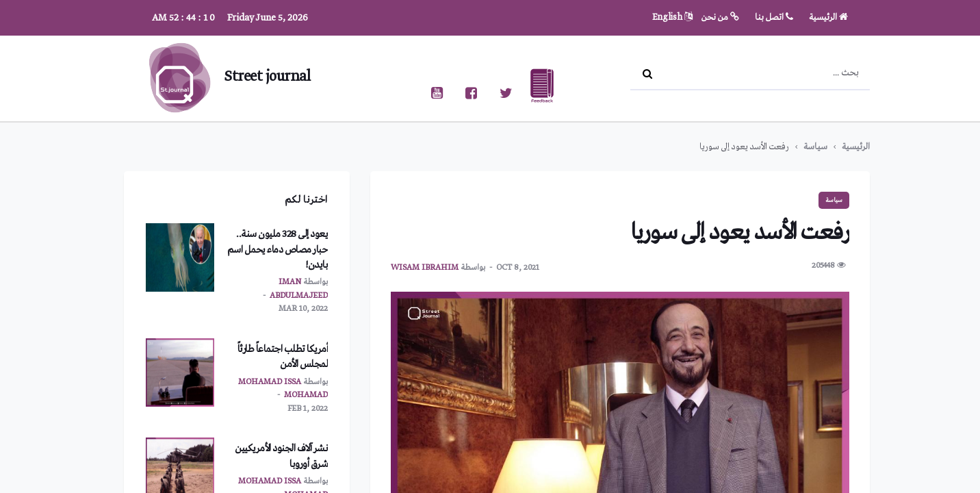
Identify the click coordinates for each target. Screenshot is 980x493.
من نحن (720, 17)
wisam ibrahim (425, 268)
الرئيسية (828, 17)
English (672, 17)
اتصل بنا (774, 17)
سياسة (815, 147)
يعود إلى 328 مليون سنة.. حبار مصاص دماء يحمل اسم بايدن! (278, 250)
